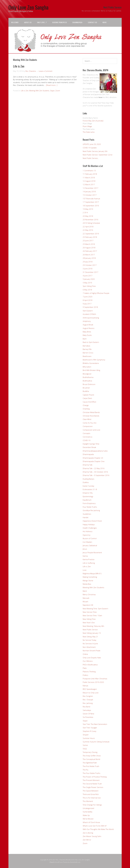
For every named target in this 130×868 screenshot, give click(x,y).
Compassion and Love (91, 430)
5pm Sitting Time (89, 286)
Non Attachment (89, 647)
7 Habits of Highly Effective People (96, 293)
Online (85, 654)
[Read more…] (52, 85)
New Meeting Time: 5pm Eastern (95, 609)
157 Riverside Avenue (91, 199)
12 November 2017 (90, 188)
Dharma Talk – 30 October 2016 (95, 472)
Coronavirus (88, 437)
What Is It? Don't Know (91, 822)
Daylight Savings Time (91, 444)
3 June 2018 (88, 269)
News (105, 22)
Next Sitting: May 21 (90, 637)
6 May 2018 (87, 290)
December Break (89, 447)
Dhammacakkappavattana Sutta (95, 451)
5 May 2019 (87, 283)
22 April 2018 (88, 227)
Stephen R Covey (89, 731)
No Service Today (89, 640)
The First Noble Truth (91, 766)
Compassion (88, 426)
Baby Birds (87, 332)
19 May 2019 (88, 209)
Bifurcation (87, 367)
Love (85, 570)
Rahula (85, 686)
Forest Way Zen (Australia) (93, 121)
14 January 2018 (89, 192)
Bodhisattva (87, 381)
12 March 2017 (89, 184)
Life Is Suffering (89, 563)
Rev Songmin (88, 696)
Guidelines (87, 514)
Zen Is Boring (88, 833)
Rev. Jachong (88, 703)
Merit (85, 591)
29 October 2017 (90, 265)
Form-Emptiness (89, 503)
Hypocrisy (87, 535)
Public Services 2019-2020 (93, 682)
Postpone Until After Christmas (95, 679)
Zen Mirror (87, 840)
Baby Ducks (87, 335)
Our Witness (88, 661)
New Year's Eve (89, 623)
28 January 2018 (89, 258)
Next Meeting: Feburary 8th (93, 626)
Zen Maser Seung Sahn (92, 836)
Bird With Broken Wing (91, 370)
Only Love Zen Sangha (28, 7)
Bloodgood (87, 374)
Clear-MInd (87, 419)
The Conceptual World (91, 759)
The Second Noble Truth (92, 784)
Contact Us (93, 22)
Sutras (85, 745)
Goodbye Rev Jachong (91, 510)
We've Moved (88, 819)
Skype (52, 91)
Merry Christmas (89, 594)
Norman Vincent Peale (92, 651)
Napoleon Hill (88, 605)
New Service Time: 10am (92, 615)
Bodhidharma (88, 377)
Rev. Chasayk (88, 700)
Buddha (86, 391)
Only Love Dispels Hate (92, 658)
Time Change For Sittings (92, 805)
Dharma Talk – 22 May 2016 (94, 468)
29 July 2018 (88, 262)
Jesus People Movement (92, 552)
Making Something (90, 577)
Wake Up (86, 815)
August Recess (89, 328)
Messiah (86, 598)
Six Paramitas (88, 717)
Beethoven (87, 356)
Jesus (85, 549)
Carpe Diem (87, 398)
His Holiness (88, 531)
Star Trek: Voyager (90, 728)
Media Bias (87, 584)
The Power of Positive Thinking (95, 777)
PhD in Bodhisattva (90, 665)
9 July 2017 (87, 304)
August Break (88, 325)
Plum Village (87, 126)
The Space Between (91, 791)
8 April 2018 (88, 300)
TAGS (85, 749)
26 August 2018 (89, 248)
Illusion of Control (90, 538)
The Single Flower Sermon (93, 787)
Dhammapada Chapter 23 (93, 458)
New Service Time (90, 612)
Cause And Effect (89, 402)
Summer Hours (89, 738)
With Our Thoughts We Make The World (98, 829)
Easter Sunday (88, 486)
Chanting (86, 409)
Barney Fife (87, 349)
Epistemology (88, 496)
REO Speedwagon (90, 689)
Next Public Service (90, 630)
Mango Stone (88, 581)
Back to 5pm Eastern (91, 342)
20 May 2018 (88, 216)
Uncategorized (88, 808)
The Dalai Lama (89, 132)
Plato (85, 668)
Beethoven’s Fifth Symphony (94, 360)
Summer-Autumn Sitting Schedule (96, 742)
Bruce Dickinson (89, 384)
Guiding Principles (60, 22)
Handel (86, 517)
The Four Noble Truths (92, 773)
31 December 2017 (90, 272)
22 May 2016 (88, 230)
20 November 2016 (90, 220)
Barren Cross (88, 353)
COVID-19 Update (90, 148)
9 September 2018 (90, 307)
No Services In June (90, 644)
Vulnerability (88, 812)
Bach (85, 339)
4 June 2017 (88, 276)
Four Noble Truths (90, 507)
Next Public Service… (91, 158)
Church (52, 862)
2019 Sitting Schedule (91, 223)
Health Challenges (90, 528)
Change (86, 405)
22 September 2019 (91, 234)
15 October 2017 (90, 195)
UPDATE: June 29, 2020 (92, 144)
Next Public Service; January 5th (95, 151)
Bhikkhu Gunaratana (91, 363)
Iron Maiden (87, 542)
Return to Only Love (91, 693)
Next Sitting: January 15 (92, 633)
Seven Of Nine (88, 714)
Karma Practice (89, 559)
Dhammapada (77, 22)
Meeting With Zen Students (39, 91)
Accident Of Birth (89, 314)
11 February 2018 (90, 174)
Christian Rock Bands (91, 416)
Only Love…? (42, 22)
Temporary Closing (90, 752)
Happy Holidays (89, 524)
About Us (28, 22)
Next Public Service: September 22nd (97, 155)
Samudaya (87, 710)
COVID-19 (87, 440)
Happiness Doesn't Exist (92, 521)
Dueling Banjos (89, 479)
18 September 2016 (91, 206)
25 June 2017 (88, 241)
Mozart (85, 602)
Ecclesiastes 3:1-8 (90, 489)
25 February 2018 (90, 237)
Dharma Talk (88, 465)
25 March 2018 (89, 244)
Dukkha (86, 482)
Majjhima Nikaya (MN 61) (92, 573)
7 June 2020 (88, 297)
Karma (85, 556)
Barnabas (86, 346)
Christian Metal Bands (91, 412)
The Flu (86, 770)
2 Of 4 (85, 213)
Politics (85, 675)
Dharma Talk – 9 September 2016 (96, 475)
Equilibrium (87, 500)
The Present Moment (91, 780)
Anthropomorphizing (91, 318)
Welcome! (15, 22)
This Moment (88, 801)
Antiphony (87, 321)
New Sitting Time (89, 619)
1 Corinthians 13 (89, 171)
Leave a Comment (46, 71)
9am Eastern (88, 311)
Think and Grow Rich (91, 794)
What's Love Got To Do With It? (95, 826)
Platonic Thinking (89, 672)
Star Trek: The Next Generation (95, 724)
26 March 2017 (89, 255)
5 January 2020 (89, 279)
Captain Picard (88, 395)
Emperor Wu (88, 493)
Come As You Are (90, 423)
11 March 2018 (89, 178)
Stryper (86, 735)
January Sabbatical (90, 545)
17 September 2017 (91, 202)
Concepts (86, 433)
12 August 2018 (89, 181)
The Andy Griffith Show (92, 756)
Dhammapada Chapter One (94, 461)
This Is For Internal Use (92, 798)
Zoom (58, 91)
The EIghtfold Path (90, 763)
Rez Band (86, 707)
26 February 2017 (90, 251)
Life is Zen (19, 66)
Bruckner (86, 388)
